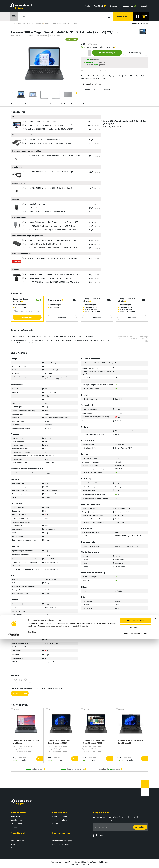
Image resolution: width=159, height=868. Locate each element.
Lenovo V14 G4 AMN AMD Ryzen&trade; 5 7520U (94, 742)
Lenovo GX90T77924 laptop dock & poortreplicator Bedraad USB (52, 248)
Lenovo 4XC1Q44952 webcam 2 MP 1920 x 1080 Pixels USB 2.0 (50, 278)
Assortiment (59, 812)
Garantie (29, 104)
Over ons (114, 6)
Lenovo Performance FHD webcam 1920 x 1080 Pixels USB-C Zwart (52, 274)
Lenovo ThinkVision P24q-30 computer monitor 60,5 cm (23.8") (50, 125)
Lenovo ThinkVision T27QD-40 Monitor (40, 121)
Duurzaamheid (127, 6)
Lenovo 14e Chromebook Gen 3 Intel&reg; (26, 742)
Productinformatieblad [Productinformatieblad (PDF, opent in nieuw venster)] (92, 84)
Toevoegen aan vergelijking (94, 70)
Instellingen (33, 861)
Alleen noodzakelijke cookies (135, 863)
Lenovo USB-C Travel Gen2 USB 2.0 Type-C (43, 244)
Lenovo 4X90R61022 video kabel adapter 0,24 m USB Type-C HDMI (52, 156)
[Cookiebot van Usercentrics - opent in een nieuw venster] (14, 864)
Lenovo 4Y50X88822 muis (35, 204)
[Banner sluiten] (156, 848)
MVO (13, 844)
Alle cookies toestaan (135, 850)
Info (40, 759)
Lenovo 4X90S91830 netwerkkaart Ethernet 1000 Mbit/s (48, 143)
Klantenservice (61, 833)
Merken (55, 824)
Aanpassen (135, 856)
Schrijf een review (20, 693)
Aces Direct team (17, 840)
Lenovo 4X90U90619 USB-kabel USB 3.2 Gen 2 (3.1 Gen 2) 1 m (50, 188)
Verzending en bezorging (62, 840)
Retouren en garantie (60, 844)
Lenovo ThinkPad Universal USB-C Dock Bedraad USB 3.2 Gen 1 (51, 240)
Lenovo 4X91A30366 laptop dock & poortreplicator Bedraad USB (51, 222)
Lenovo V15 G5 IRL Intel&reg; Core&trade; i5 (130, 742)
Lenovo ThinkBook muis (34, 208)
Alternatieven (87, 104)
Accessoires (16, 104)
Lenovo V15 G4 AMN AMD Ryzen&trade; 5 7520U (59, 742)
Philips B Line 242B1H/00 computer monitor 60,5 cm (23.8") (49, 129)
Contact (144, 6)
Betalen (55, 837)
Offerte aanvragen (136, 53)
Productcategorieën (60, 816)
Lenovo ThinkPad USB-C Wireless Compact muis (45, 211)
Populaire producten (60, 820)
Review (74, 104)
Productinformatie (45, 104)
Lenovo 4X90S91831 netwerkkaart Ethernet (42, 139)
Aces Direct (18, 833)
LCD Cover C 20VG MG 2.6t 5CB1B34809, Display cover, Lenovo (51, 258)
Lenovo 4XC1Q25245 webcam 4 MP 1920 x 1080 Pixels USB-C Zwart (52, 282)
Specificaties (62, 104)
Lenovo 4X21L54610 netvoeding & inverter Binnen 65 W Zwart (50, 226)
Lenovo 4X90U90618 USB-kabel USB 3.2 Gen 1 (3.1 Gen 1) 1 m (50, 172)
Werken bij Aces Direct (94, 6)
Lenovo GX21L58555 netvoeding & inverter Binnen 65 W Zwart (50, 230)
